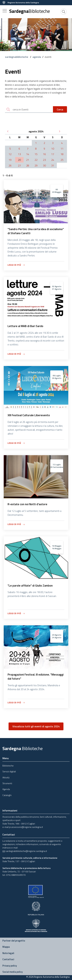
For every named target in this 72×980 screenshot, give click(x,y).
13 (19, 154)
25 (62, 160)
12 (10, 154)
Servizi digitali (9, 771)
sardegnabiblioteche (17, 57)
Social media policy (13, 972)
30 (44, 165)
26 (10, 165)
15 (36, 154)
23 (44, 160)
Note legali (8, 953)
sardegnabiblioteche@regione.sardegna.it (25, 851)
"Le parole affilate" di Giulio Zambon (30, 585)
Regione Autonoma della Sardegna (23, 3)
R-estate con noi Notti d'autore (27, 504)
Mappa (6, 947)
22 (36, 160)
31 (53, 165)
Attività (6, 777)
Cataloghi (7, 795)
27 (19, 165)
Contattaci (8, 959)
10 (53, 149)
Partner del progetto (14, 941)
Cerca (60, 109)
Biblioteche (8, 766)
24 (53, 160)
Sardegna (30, 11)
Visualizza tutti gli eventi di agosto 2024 (36, 726)
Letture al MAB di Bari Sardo (25, 326)
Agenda (6, 789)
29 (36, 165)
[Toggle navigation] (5, 11)
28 (28, 165)
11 (62, 149)
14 (28, 154)
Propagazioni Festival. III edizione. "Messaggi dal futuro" (36, 677)
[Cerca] (64, 12)
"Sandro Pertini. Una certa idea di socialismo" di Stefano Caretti (36, 231)
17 (53, 154)
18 (62, 154)
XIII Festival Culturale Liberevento (29, 415)
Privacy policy (10, 966)
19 (10, 160)
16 (44, 154)
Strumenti (7, 783)
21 (28, 160)
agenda (37, 57)
